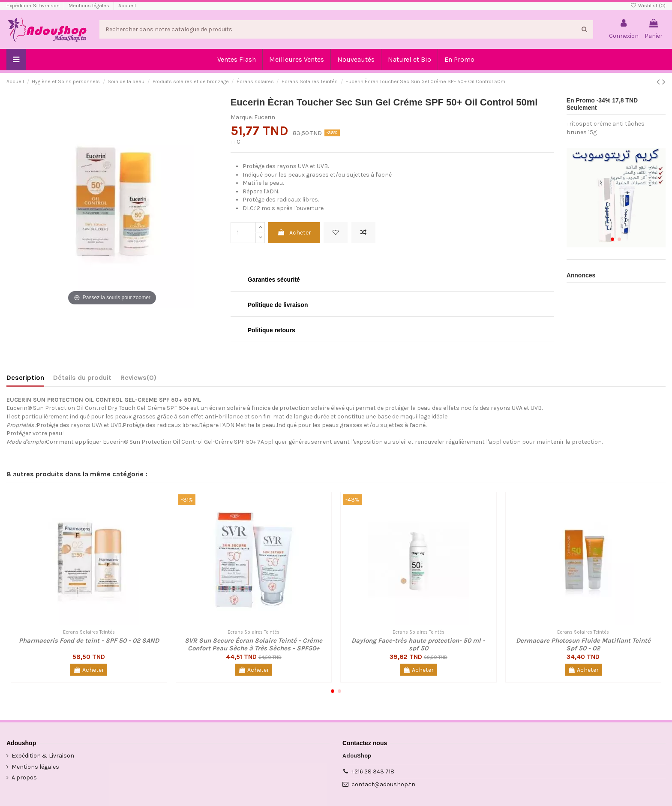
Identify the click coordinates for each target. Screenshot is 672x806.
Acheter (294, 233)
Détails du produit (82, 377)
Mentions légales (90, 6)
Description (25, 377)
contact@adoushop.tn (383, 784)
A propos (24, 777)
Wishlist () (648, 6)
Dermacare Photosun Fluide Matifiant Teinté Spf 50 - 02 (583, 644)
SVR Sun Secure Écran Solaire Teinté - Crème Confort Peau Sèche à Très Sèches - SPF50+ (253, 644)
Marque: (242, 117)
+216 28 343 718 (373, 771)
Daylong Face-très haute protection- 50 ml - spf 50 (418, 644)
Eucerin (265, 117)
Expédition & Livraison (34, 6)
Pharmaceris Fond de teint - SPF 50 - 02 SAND (89, 641)
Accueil (127, 6)
